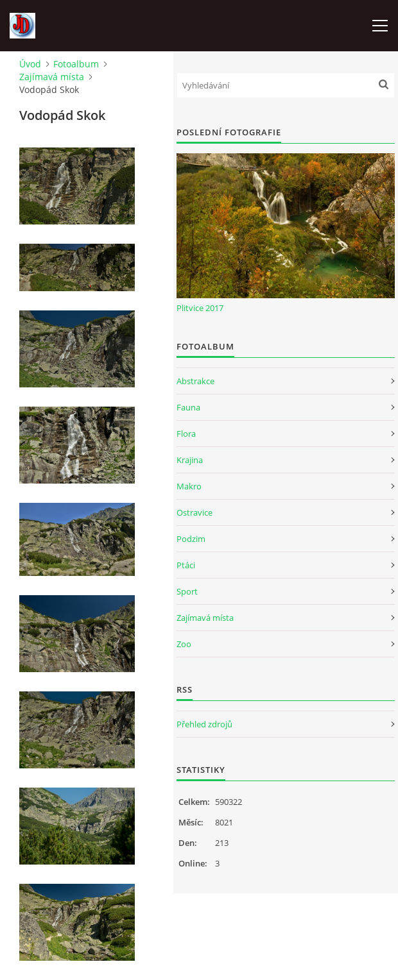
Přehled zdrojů (204, 724)
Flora (186, 434)
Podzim (191, 539)
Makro (189, 486)
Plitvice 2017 (200, 308)
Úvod (30, 64)
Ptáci (186, 565)
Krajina (190, 460)
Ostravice (195, 512)
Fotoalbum (76, 64)
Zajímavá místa (52, 77)
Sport (187, 591)
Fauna (188, 407)
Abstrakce (195, 381)
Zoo (184, 644)
